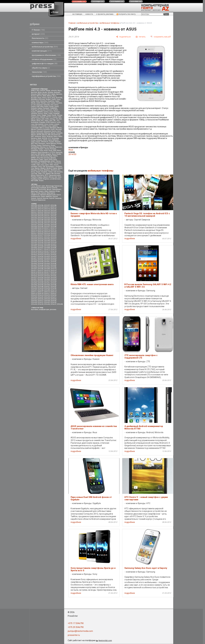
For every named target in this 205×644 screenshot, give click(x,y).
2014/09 (53, 248)
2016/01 (47, 286)
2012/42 (40, 221)
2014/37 (47, 260)
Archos (33, 96)
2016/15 (34, 294)
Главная (72, 23)
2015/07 (34, 269)
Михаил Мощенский (48, 195)
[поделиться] (123, 37)
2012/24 (53, 212)
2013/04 (53, 225)
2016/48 (60, 304)
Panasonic (42, 143)
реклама (53, 309)
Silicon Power (35, 156)
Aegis (60, 91)
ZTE (44, 174)
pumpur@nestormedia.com (80, 631)
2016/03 (34, 288)
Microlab (59, 129)
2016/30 (47, 297)
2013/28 (47, 235)
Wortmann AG (55, 170)
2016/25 (47, 295)
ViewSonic (59, 167)
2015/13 (47, 271)
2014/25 (47, 255)
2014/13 (53, 249)
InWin (47, 119)
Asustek (34, 98)
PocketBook (35, 147)
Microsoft (40, 131)
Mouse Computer (57, 133)
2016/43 (53, 302)
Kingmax (46, 179)
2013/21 (34, 234)
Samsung (59, 152)
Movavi (34, 135)
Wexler (60, 168)
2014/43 (34, 264)
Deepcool (40, 105)
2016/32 (34, 299)
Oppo (33, 142)
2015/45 (47, 285)
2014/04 (47, 246)
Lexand (57, 124)
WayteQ (43, 168)
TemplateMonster (44, 161)
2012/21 (34, 212)
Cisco (33, 101)
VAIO (51, 165)
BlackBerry (35, 99)
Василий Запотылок (39, 189)
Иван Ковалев (50, 191)
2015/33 (47, 279)
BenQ (49, 98)
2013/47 (40, 244)
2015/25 (47, 276)
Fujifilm (55, 110)
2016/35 (53, 299)
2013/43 (40, 242)
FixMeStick (54, 108)
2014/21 (47, 253)
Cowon (53, 103)
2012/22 (40, 212)
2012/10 (40, 207)
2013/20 (53, 232)
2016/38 (47, 301)
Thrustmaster (36, 163)
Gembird (34, 114)
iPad (60, 119)
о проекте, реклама (105, 14)
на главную (77, 14)
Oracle (38, 142)
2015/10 (53, 269)
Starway (53, 158)
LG (39, 126)
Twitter (33, 165)
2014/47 (34, 265)
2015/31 (34, 279)
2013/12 (53, 228)
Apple (54, 94)
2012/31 (47, 216)
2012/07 (47, 205)
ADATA (43, 91)
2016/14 (53, 292)
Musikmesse (56, 135)
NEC (33, 136)
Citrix (37, 101)
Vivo (33, 168)
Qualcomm (35, 151)
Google (44, 115)
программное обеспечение (46, 55)
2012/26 (40, 214)
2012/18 (40, 211)
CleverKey (43, 101)
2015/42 (53, 283)
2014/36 (40, 260)
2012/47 (47, 223)
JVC (58, 121)
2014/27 (34, 257)
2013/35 (40, 239)
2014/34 (53, 258)
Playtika (34, 177)
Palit (36, 143)
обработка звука (41, 68)
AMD (39, 94)
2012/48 (53, 223)
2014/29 (47, 257)
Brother (48, 99)
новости (89, 14)
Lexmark (34, 126)
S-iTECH (52, 152)
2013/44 (47, 242)
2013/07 (47, 226)
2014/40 (40, 262)
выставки (35, 309)
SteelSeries (35, 159)
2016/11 (34, 292)
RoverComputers (43, 152)
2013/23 (40, 234)
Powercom (58, 147)
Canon (54, 99)
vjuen (43, 186)
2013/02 (40, 225)
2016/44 (34, 304)
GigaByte (56, 114)
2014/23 (34, 255)
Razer (46, 151)
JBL (54, 121)
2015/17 (47, 272)
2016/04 (40, 288)
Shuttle (59, 154)
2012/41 (34, 221)
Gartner (46, 112)
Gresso (59, 115)
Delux (56, 105)
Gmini (39, 115)
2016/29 (40, 297)
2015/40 (40, 283)
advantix (54, 91)
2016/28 (34, 297)
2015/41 (47, 283)
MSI (49, 135)
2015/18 (53, 272)
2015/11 (34, 271)
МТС (46, 175)
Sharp (54, 154)
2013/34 (34, 239)
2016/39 (53, 301)
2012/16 (53, 209)
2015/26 (53, 276)
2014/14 (34, 251)
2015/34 (53, 279)
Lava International (37, 124)
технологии (39, 72)
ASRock (49, 96)
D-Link (33, 105)
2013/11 (47, 228)
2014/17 (47, 251)
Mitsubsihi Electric (50, 131)
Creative (59, 103)
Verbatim (34, 167)
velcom (56, 165)
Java (51, 121)
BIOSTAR (59, 98)
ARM (44, 96)
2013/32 (47, 237)
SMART (34, 158)
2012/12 (53, 207)
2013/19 (47, 232)
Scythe (43, 154)
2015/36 (40, 281)
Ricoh (50, 151)
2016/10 (53, 290)
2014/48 (40, 265)
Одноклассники (55, 175)
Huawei (55, 117)
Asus (54, 96)
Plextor (53, 145)
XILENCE (44, 172)
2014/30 (53, 257)
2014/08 (47, 248)
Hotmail (43, 117)
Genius (40, 114)
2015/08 (40, 269)
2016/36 (34, 301)
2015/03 (34, 267)
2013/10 (40, 228)
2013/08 (53, 226)
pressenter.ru (74, 635)
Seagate (48, 154)
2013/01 (34, 225)
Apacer (46, 177)
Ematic (52, 107)
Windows (47, 170)
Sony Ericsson (45, 158)
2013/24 (47, 234)
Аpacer (48, 174)
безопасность (40, 38)
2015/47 (34, 286)
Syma (55, 159)
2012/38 (40, 219)
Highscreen (35, 117)
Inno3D (40, 179)
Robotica (34, 152)
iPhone (33, 121)
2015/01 (47, 265)
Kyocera (53, 122)
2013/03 (47, 225)
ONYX (45, 140)
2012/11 (47, 207)
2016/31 (53, 297)
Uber (38, 165)
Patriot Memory (51, 143)
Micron (33, 131)
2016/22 (53, 294)
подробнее (76, 238)
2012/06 (40, 205)
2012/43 (47, 221)
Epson (57, 107)
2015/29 (47, 278)
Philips (33, 145)
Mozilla (45, 135)
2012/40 (53, 219)
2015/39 (34, 283)
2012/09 (34, 207)
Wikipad (34, 170)
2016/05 (47, 288)
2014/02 (34, 246)
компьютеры (40, 43)
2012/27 (47, 214)
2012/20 (53, 211)
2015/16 (40, 272)
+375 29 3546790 (76, 627)
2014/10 (34, 249)
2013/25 (53, 234)
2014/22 (53, 253)
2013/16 (53, 230)
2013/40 (47, 241)
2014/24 (40, 255)
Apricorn (59, 94)
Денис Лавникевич (54, 189)
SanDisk (34, 154)
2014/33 (47, 258)
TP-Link (50, 163)
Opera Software (53, 140)
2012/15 (47, 209)
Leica (46, 124)
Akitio (40, 92)
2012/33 (34, 218)
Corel (48, 103)
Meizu (59, 128)
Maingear (53, 128)
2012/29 (34, 216)
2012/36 (53, 218)
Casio (58, 99)
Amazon (34, 94)
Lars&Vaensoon (55, 179)
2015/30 (53, 278)
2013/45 (53, 242)
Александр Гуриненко (54, 186)
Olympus (39, 140)
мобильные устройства (45, 47)
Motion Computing (37, 133)
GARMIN (40, 112)
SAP (39, 154)
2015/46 (53, 285)
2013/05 (34, 226)
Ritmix (59, 151)
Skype (50, 156)
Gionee (34, 115)
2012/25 (34, 214)
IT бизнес (38, 30)
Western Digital (52, 168)
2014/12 (47, 249)
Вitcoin (33, 175)
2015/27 (34, 278)
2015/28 (40, 278)
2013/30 (34, 237)
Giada (50, 114)
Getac (46, 114)
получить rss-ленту (126, 14)
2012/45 (34, 223)
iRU (42, 121)
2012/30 (40, 216)
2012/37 (34, 219)
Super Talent (44, 159)
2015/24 (40, 276)
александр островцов (39, 188)
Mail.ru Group (44, 128)
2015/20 (40, 274)
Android (44, 94)
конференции (44, 309)
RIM (55, 151)
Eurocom (34, 108)
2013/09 (34, 228)
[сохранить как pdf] (161, 37)
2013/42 (34, 242)
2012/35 (47, 218)
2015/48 (40, 286)
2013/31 (40, 237)
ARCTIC (39, 96)
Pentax (59, 143)
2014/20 (40, 253)
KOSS (48, 122)
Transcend (57, 163)
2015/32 (40, 279)
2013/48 (47, 244)
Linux (49, 126)
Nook (39, 138)
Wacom (37, 168)
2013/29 (53, 235)
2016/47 (53, 304)
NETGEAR (35, 181)
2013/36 (47, 239)
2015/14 (53, 271)
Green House (52, 115)
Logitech (55, 126)
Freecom (49, 110)
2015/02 (53, 265)
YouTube (34, 174)
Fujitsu (33, 112)
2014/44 (40, 264)
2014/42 (53, 262)
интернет (38, 34)
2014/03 (40, 246)
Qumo (41, 151)
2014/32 (40, 258)
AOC (49, 94)
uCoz (42, 165)
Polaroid (52, 147)
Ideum (33, 119)
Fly (38, 110)
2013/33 (53, 237)
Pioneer (39, 145)
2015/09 (47, 269)
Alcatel (45, 92)
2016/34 (47, 299)
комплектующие (42, 51)
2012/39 (47, 219)
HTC (50, 117)
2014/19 (34, 253)
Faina (33, 186)
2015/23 (34, 276)
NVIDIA (44, 138)
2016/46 (47, 304)
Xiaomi (38, 172)
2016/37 (40, 301)
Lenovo (51, 124)
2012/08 (53, 205)
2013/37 (53, 239)
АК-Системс (56, 174)
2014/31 (34, 258)
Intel (43, 119)
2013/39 (40, 241)
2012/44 (53, 221)
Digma (33, 107)
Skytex (55, 156)
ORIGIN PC (45, 142)
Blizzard (42, 99)
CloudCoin (51, 101)
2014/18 (53, 251)
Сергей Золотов (43, 198)
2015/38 (53, 281)
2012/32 (53, 216)
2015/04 (40, 267)
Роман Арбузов (46, 196)
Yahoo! (50, 172)
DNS (38, 107)
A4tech (33, 91)
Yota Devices (58, 172)
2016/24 (40, 295)
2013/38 (34, 241)
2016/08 (40, 290)
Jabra (46, 121)
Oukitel (52, 142)
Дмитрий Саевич (37, 191)
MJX (59, 131)
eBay (42, 107)
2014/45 (47, 264)
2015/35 (34, 281)
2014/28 (40, 257)
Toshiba (44, 163)
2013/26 (34, 235)
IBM (60, 117)
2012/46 (40, 223)
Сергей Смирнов (55, 198)
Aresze (51, 177)
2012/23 (47, 212)
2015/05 (47, 267)
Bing (54, 98)
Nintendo (50, 136)
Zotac (40, 174)
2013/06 (40, 226)
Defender (47, 105)
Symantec (34, 161)
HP (47, 117)
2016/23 (34, 295)
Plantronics (46, 145)
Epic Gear (58, 177)
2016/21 (47, 294)
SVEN (51, 159)
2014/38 (53, 260)
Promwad (53, 149)
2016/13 (47, 292)
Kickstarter (35, 122)
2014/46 (53, 264)
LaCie (59, 122)
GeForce (57, 112)
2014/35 (34, 260)
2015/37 (47, 281)
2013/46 (34, 244)
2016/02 (53, 286)
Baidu (40, 98)
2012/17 (34, 211)
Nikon (44, 136)
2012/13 (34, 209)
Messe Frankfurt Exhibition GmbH (43, 129)
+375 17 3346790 (76, 623)
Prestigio (34, 149)
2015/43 (34, 285)
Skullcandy (44, 156)
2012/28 (53, 214)
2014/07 (40, 248)
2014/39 (34, 262)
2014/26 (53, 255)
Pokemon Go (44, 147)
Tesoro (41, 181)
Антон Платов (52, 188)
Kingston (42, 122)
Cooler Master (41, 103)
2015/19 (34, 274)
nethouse (38, 136)
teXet (53, 161)
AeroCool (34, 92)
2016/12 (40, 292)
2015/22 (53, 274)
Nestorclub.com (105, 640)
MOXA (39, 135)
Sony (38, 158)
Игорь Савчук (41, 193)
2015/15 (34, 272)
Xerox (33, 172)
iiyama (38, 119)
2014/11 (40, 249)
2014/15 (40, 251)
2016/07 (34, 290)
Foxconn (43, 110)
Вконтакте (40, 175)
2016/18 (40, 294)
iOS (57, 119)
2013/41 (53, 241)
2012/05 (34, 205)
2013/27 (40, 235)
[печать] (141, 37)
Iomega (52, 119)
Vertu (40, 167)
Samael (38, 186)
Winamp (40, 170)
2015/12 (40, 271)
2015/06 (53, 267)
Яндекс (40, 177)
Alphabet (57, 92)
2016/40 (34, 302)
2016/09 (47, 290)
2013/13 (34, 230)
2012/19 (47, 211)
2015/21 (47, 274)
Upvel (47, 165)
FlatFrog (34, 110)
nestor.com (79, 1)
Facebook (46, 108)
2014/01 (53, 244)
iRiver (38, 121)
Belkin (45, 98)
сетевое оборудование (44, 59)
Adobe (48, 91)
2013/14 (40, 230)
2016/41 (40, 302)
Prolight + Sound (43, 149)
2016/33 (40, 299)
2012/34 (40, 218)
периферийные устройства (46, 76)
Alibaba (51, 92)
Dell (52, 105)
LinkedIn (44, 126)
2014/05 (53, 246)
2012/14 (40, 209)
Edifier (46, 107)
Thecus (58, 161)
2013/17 (34, 232)
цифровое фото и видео (45, 64)
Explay (40, 108)
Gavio (51, 112)
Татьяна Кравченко (38, 200)
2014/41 (47, 262)
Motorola (47, 133)
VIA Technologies (49, 167)
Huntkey (34, 179)
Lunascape (35, 128)
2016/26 (53, 295)
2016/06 (53, 288)
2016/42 (47, 302)
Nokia (56, 136)
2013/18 (40, 232)
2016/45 (40, 304)
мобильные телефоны (110, 23)
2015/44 (40, 285)
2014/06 (34, 248)
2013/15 (47, 230)
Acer (38, 91)
